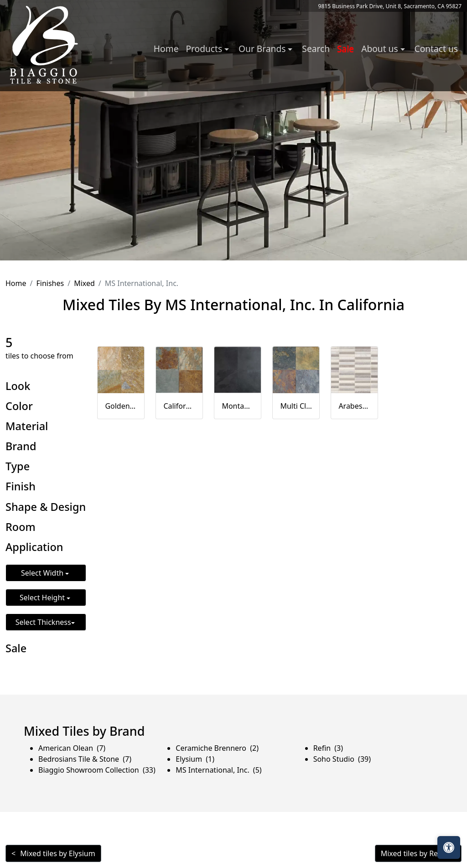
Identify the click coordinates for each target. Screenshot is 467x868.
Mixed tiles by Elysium (57, 853)
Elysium (195, 759)
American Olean (72, 748)
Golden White (121, 406)
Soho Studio (342, 759)
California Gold (179, 406)
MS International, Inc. (218, 770)
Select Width (43, 573)
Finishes (50, 283)
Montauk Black (238, 406)
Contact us (436, 49)
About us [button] (381, 49)
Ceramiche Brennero (217, 748)
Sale (345, 49)
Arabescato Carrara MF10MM (354, 406)
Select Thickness (43, 622)
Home (166, 49)
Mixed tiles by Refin (414, 853)
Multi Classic (296, 406)
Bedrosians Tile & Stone (85, 759)
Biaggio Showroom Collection (97, 770)
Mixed (84, 283)
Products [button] (205, 49)
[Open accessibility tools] (449, 847)
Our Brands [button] (263, 49)
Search (316, 49)
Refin (328, 748)
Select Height (43, 598)
